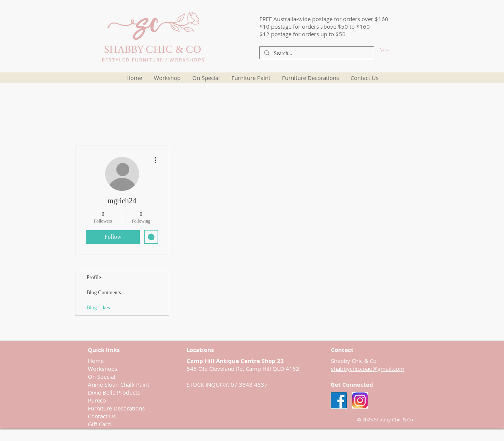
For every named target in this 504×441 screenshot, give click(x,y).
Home (96, 361)
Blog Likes (98, 308)
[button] (397, 50)
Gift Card (99, 424)
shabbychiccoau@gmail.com (368, 369)
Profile (94, 277)
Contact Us (102, 416)
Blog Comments (104, 293)
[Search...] (316, 54)
